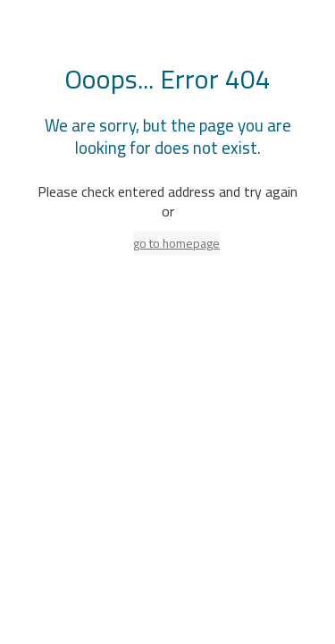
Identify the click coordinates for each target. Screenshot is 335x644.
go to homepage (176, 243)
